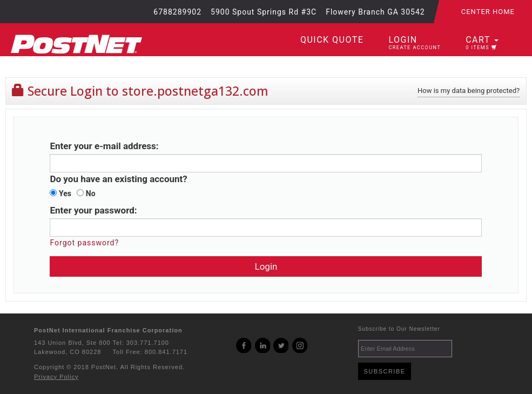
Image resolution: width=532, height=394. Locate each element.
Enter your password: (93, 210)
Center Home (488, 12)
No (86, 193)
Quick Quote (332, 40)
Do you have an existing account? (118, 179)
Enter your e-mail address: (104, 146)
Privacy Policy (56, 377)
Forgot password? (84, 243)
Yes (60, 193)
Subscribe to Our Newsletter (399, 329)
